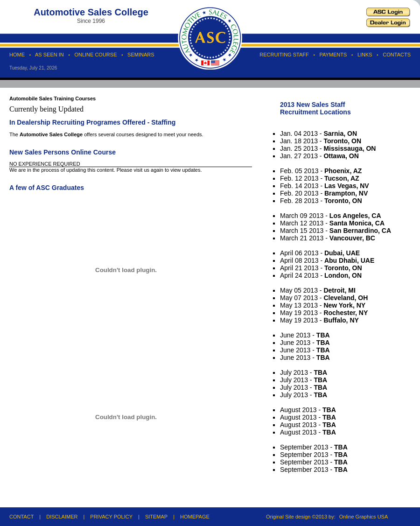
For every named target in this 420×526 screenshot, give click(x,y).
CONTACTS (397, 55)
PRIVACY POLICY (111, 517)
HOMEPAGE (195, 517)
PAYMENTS (333, 55)
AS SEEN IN (49, 55)
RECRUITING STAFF (284, 55)
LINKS (365, 55)
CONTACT (21, 517)
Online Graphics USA (364, 517)
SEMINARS (141, 55)
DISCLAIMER (62, 517)
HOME (17, 55)
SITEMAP (156, 517)
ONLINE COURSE (95, 55)
